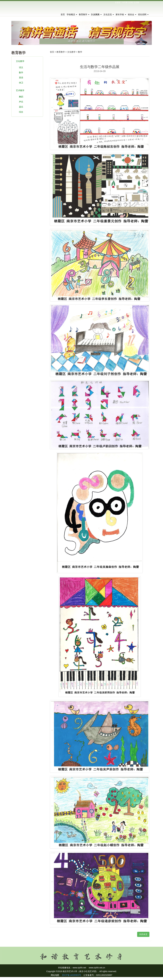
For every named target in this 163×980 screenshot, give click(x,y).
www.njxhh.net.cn (97, 968)
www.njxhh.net (79, 968)
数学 (21, 73)
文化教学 (20, 61)
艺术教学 (20, 90)
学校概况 (72, 14)
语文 (21, 67)
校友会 (132, 14)
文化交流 (109, 14)
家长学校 (121, 14)
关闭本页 (143, 934)
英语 (21, 78)
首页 (63, 14)
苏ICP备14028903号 (71, 975)
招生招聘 (143, 14)
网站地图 (55, 975)
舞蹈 (21, 97)
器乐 (21, 107)
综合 (21, 112)
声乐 (21, 102)
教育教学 (84, 14)
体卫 (21, 83)
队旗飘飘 (96, 14)
